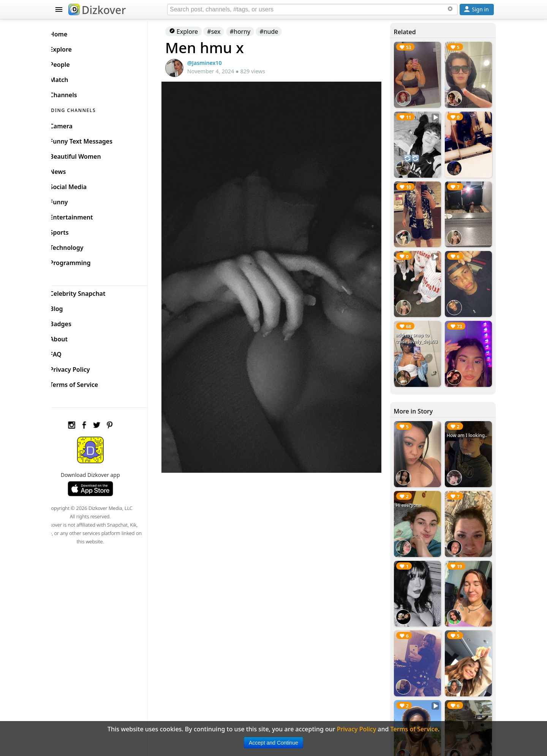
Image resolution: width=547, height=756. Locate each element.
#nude (281, 32)
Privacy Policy (82, 368)
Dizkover (97, 10)
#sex (225, 32)
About (71, 337)
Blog (69, 307)
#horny (252, 32)
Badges (73, 322)
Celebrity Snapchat (90, 292)
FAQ (68, 352)
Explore (195, 32)
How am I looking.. (469, 422)
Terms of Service (86, 383)
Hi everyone (412, 490)
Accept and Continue (273, 743)
